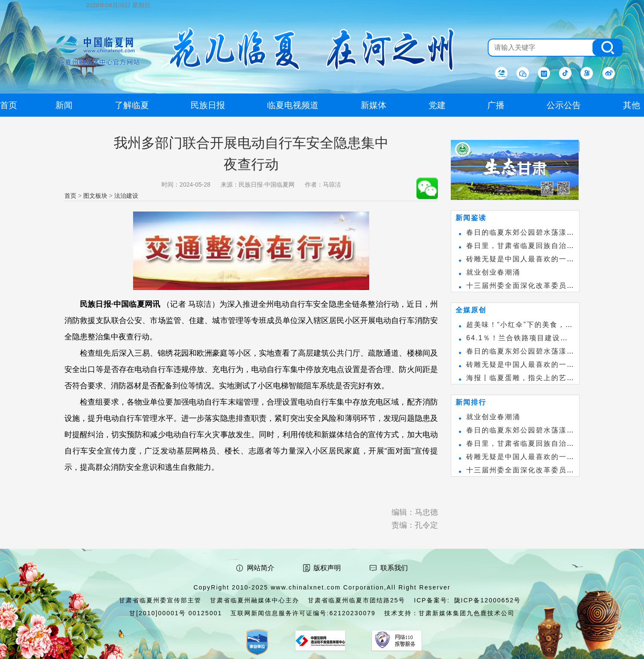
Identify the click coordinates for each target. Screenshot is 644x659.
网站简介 (261, 568)
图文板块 (95, 196)
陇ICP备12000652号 (488, 600)
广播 (496, 105)
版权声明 (327, 568)
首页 (70, 196)
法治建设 (126, 196)
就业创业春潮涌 (493, 272)
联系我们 (394, 568)
